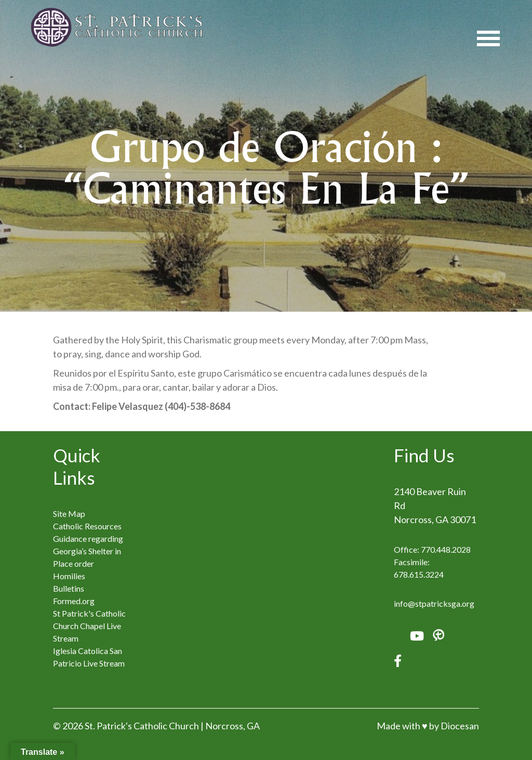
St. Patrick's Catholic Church (142, 726)
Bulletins (69, 588)
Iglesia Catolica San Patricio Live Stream (89, 657)
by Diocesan (454, 726)
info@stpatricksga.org (434, 603)
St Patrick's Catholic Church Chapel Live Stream (89, 626)
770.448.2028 (446, 549)
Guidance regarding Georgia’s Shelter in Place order (88, 551)
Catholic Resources (87, 526)
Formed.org (74, 601)
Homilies (69, 576)
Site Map (69, 514)
